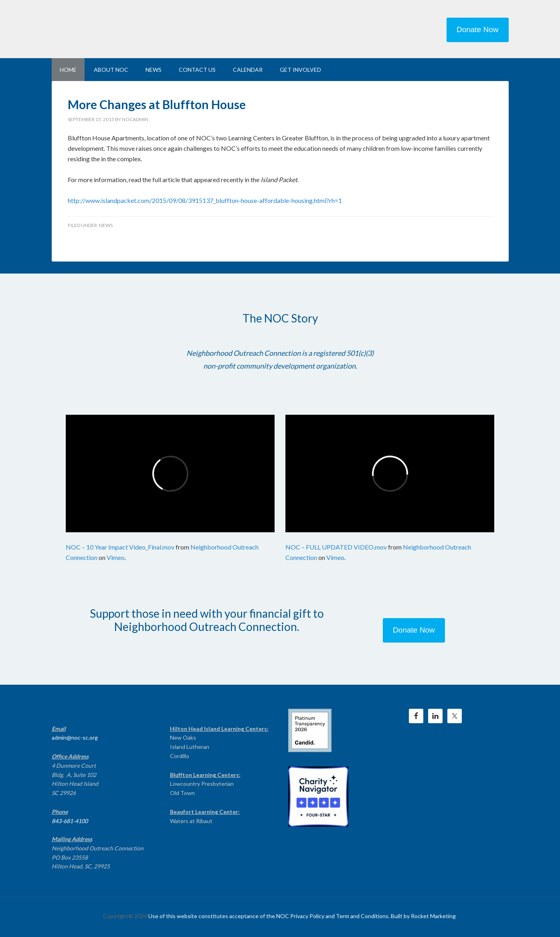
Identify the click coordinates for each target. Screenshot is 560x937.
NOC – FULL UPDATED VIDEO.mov (336, 547)
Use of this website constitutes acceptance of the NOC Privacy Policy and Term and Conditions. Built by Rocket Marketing (302, 916)
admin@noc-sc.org (75, 737)
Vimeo (116, 557)
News (106, 225)
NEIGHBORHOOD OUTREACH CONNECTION (120, 28)
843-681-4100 (70, 821)
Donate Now (478, 29)
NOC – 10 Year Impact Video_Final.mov (120, 547)
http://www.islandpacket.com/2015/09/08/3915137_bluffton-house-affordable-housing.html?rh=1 (205, 200)
